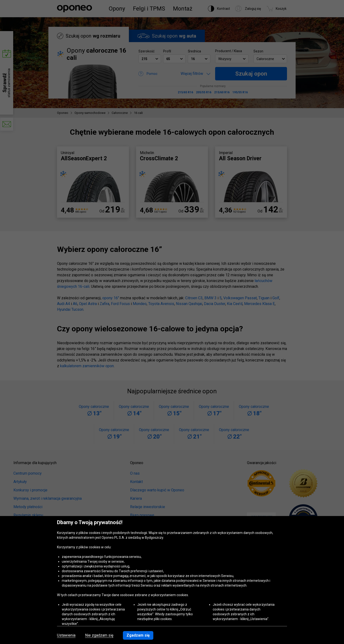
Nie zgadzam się (99, 635)
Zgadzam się (138, 635)
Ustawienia (66, 635)
